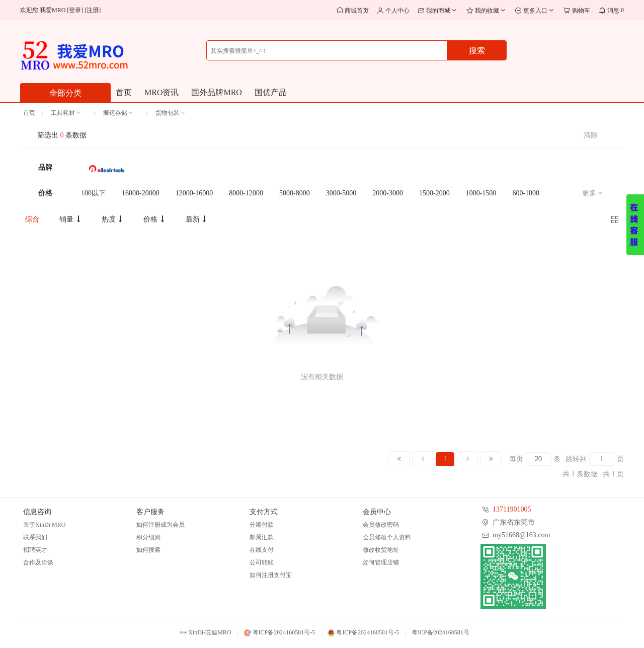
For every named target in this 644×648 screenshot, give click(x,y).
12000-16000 (194, 193)
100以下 (93, 193)
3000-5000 (341, 193)
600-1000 (526, 193)
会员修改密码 (381, 525)
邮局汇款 (262, 537)
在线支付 (262, 550)
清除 (591, 135)
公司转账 (262, 562)
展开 (635, 225)
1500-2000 (434, 193)
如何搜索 (148, 550)
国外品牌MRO (216, 92)
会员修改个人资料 (387, 537)
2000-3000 (388, 193)
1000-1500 (481, 193)
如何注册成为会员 (160, 525)
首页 (124, 92)
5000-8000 (295, 193)
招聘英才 (35, 550)
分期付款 (262, 525)
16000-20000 (141, 193)
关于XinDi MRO (44, 525)
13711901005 (512, 509)
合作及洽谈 (38, 562)
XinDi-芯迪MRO (205, 632)
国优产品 (271, 92)
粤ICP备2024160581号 (440, 632)
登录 (75, 10)
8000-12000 (246, 193)
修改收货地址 (381, 550)
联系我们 (35, 537)
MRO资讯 (162, 92)
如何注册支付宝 (271, 575)
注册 (93, 10)
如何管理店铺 (381, 562)
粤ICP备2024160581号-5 (280, 632)
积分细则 (148, 537)
